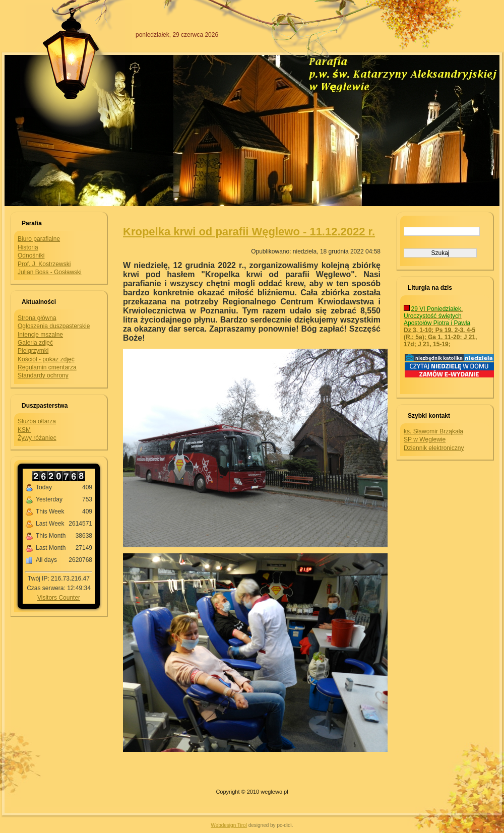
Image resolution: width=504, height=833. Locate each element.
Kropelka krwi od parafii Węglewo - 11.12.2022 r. (249, 232)
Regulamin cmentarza (47, 367)
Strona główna (37, 318)
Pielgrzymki (33, 351)
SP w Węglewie (425, 439)
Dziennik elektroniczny (434, 448)
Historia (28, 247)
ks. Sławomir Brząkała (433, 431)
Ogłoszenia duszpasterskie (54, 326)
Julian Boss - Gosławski (50, 272)
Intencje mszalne (40, 335)
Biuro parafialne (39, 239)
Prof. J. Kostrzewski (44, 264)
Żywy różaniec (37, 438)
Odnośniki (31, 255)
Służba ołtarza (37, 421)
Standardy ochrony (43, 375)
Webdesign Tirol (229, 825)
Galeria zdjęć (35, 343)
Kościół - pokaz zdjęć (46, 359)
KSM (24, 430)
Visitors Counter (59, 598)
